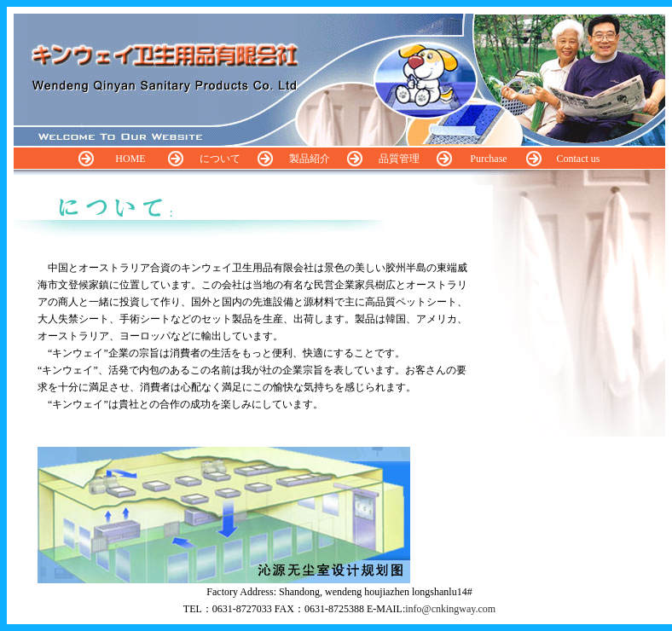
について (220, 159)
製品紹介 (310, 159)
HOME (130, 159)
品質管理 (399, 159)
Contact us (579, 159)
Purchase (488, 159)
